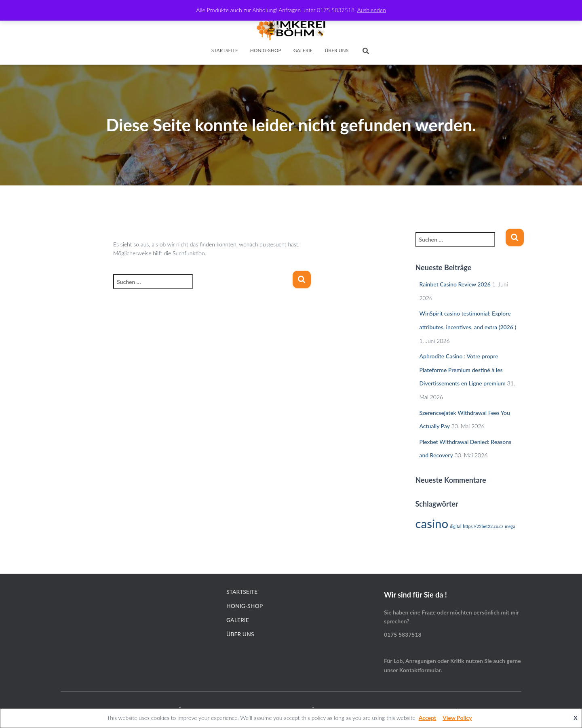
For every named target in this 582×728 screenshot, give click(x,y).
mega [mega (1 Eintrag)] (510, 526)
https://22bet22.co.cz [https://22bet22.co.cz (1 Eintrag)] (483, 526)
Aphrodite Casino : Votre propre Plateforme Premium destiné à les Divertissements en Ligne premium (463, 370)
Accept (427, 718)
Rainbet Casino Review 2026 (455, 284)
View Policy (457, 718)
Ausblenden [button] (372, 10)
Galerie (303, 50)
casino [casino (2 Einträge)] (432, 523)
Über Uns (337, 50)
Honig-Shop (266, 50)
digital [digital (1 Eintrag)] (455, 526)
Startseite (225, 50)
